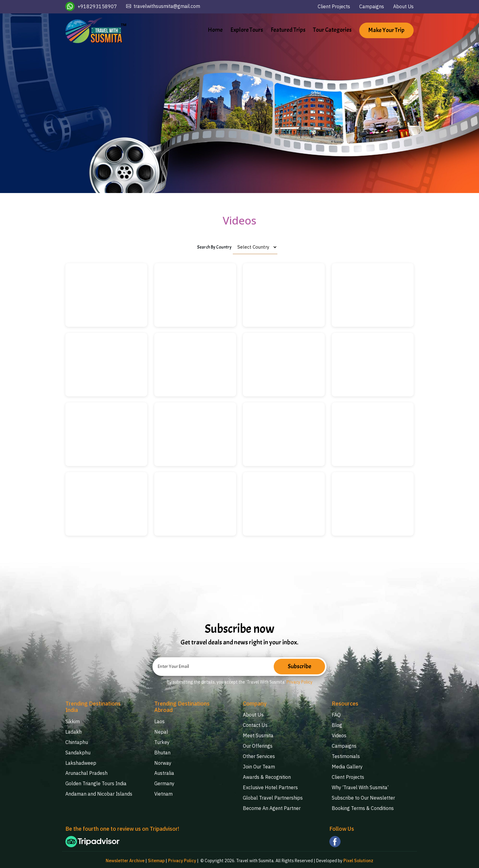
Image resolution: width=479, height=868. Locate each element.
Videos (339, 735)
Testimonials (346, 755)
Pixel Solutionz (358, 859)
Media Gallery (347, 765)
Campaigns (371, 6)
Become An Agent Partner (272, 806)
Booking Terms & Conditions (363, 806)
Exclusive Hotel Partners (270, 786)
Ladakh (73, 732)
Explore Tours (247, 30)
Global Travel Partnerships (273, 796)
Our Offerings (258, 745)
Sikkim (73, 722)
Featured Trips (288, 30)
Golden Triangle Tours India (96, 782)
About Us (403, 6)
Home (215, 30)
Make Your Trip (386, 31)
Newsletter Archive (125, 859)
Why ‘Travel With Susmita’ (360, 786)
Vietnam (163, 792)
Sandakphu (78, 752)
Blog (337, 725)
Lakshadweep (81, 762)
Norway (163, 762)
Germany (164, 782)
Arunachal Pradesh (86, 772)
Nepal (161, 732)
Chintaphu (77, 742)
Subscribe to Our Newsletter (363, 796)
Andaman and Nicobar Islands (99, 792)
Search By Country (214, 247)
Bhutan (162, 752)
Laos (159, 722)
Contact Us (255, 725)
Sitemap (156, 859)
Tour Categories (332, 30)
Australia (164, 772)
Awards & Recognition (267, 775)
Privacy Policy (300, 683)
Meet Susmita (258, 735)
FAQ (336, 715)
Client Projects (334, 6)
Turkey (162, 742)
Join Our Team (259, 765)
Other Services (259, 755)
